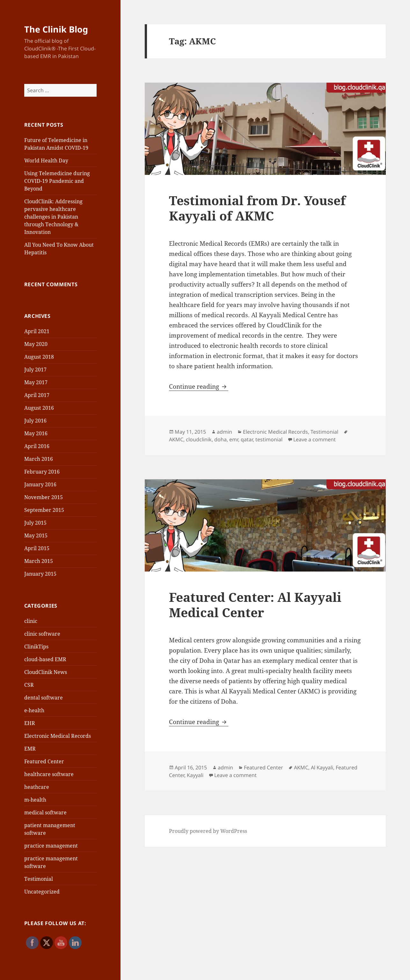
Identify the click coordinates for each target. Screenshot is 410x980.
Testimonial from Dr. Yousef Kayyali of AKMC (257, 208)
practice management (51, 846)
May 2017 (36, 382)
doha (220, 439)
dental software (44, 698)
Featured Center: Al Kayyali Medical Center (255, 605)
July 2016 (35, 421)
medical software (45, 812)
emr (234, 439)
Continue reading (199, 386)
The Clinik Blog (56, 29)
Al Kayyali (322, 767)
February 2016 (42, 472)
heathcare (37, 787)
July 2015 (35, 523)
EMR (30, 749)
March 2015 (39, 561)
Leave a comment (315, 439)
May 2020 (36, 344)
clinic (31, 621)
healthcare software (49, 774)
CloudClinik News (46, 672)
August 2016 (39, 408)
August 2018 (39, 357)
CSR (29, 685)
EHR (30, 723)
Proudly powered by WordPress (208, 831)
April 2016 (37, 446)
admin (224, 432)
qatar (247, 439)
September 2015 (44, 510)
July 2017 (35, 370)
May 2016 (36, 433)
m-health (35, 800)
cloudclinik (199, 439)
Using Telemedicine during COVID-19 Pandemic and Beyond (57, 181)
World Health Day (46, 161)
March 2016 (39, 459)
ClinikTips (36, 647)
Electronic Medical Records (58, 736)
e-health (34, 710)
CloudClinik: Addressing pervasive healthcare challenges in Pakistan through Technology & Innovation (53, 217)
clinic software (42, 634)
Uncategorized (42, 892)
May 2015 (36, 535)
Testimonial (39, 879)
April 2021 (37, 331)
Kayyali (195, 775)
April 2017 (37, 395)
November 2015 (44, 497)
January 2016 (40, 484)
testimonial (269, 439)
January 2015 (40, 574)
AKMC (176, 439)
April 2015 (37, 548)
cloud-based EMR (45, 659)
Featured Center (44, 761)
